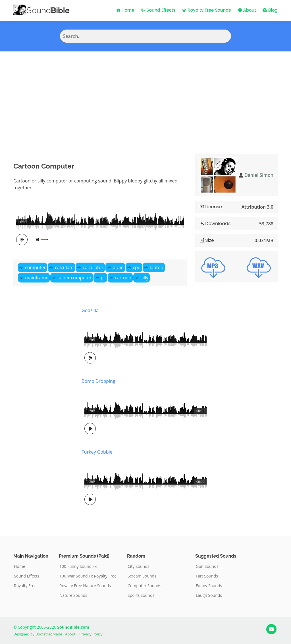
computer (35, 267)
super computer (74, 278)
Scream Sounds (142, 576)
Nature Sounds (73, 595)
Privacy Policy (91, 634)
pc (103, 278)
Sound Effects (158, 10)
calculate (64, 267)
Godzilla (90, 310)
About (247, 10)
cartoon (123, 278)
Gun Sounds (207, 566)
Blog (270, 10)
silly (144, 278)
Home (125, 10)
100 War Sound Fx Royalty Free (88, 576)
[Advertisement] (145, 94)
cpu (137, 267)
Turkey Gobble (97, 452)
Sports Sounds (141, 595)
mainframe (37, 278)
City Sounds (139, 566)
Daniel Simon (259, 175)
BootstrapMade (49, 634)
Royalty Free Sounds (206, 10)
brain (118, 267)
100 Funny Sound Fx (78, 566)
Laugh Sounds (209, 595)
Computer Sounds (144, 586)
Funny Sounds (209, 586)
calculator (93, 267)
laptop (157, 267)
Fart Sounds (207, 576)
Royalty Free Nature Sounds (85, 586)
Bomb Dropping (98, 381)
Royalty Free (25, 586)
